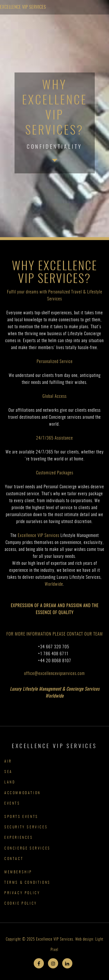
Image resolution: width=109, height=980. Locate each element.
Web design (84, 940)
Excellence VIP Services (23, 7)
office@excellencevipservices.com (54, 674)
